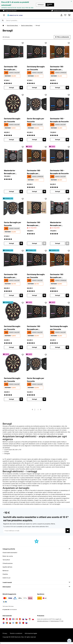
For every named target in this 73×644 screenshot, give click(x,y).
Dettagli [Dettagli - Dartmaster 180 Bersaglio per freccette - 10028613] (11, 88)
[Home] (5, 25)
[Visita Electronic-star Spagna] (20, 619)
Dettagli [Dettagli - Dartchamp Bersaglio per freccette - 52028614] (34, 295)
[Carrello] (69, 15)
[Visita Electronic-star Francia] (13, 619)
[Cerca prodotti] (36, 20)
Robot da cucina (8, 556)
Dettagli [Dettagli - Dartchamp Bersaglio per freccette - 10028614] (34, 88)
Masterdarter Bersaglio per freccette (10, 172)
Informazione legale (31, 633)
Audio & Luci (6, 578)
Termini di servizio (55, 621)
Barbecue (6, 571)
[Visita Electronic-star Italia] (17, 619)
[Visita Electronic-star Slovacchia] (23, 619)
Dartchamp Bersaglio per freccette (36, 68)
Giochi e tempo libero (27, 25)
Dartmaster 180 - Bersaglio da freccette (59, 120)
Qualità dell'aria (7, 567)
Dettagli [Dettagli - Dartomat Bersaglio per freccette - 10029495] (11, 140)
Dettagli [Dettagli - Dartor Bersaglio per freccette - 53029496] (34, 399)
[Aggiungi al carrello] (21, 88)
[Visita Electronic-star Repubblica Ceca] (26, 619)
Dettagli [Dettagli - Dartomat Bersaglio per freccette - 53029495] (11, 399)
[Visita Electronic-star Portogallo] (23, 623)
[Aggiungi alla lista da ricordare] (23, 43)
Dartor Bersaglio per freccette (36, 120)
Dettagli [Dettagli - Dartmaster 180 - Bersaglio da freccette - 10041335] (58, 140)
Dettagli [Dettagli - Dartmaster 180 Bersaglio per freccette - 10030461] (58, 88)
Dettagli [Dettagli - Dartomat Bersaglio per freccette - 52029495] (11, 347)
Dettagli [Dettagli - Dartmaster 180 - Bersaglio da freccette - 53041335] (58, 192)
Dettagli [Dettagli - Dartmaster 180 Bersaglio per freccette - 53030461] (34, 192)
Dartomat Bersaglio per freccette (12, 120)
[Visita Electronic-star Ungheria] (30, 619)
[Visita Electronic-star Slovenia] (26, 623)
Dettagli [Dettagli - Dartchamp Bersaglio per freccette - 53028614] (58, 347)
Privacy (5, 633)
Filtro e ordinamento (62, 37)
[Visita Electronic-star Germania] (4, 619)
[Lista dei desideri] (65, 15)
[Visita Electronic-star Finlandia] (13, 623)
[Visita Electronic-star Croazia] (4, 623)
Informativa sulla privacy (43, 621)
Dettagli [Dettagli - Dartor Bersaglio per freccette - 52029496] (11, 243)
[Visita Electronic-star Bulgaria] (10, 623)
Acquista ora (50, 5)
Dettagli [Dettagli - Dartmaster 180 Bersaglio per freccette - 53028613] (34, 347)
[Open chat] (69, 641)
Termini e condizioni (16, 633)
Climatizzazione (8, 563)
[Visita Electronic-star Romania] (7, 623)
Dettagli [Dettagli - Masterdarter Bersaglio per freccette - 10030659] (58, 243)
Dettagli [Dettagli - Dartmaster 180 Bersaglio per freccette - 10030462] (34, 243)
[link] (13, 52)
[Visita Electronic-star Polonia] (33, 619)
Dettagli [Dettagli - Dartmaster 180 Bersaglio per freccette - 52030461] (58, 295)
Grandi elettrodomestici (10, 553)
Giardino (5, 574)
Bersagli (38, 25)
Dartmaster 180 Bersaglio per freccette (11, 68)
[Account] (61, 15)
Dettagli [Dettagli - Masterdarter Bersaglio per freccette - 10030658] (11, 192)
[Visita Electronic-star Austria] (7, 619)
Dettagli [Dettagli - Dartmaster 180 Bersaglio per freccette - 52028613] (11, 295)
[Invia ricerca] (3, 20)
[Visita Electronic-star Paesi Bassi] (20, 623)
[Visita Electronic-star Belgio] (17, 623)
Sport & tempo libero (13, 25)
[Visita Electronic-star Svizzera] (10, 619)
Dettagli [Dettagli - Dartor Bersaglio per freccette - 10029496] (34, 140)
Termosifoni (6, 560)
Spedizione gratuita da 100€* (62, 11)
